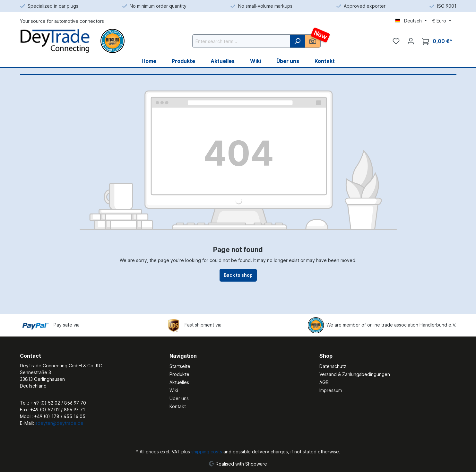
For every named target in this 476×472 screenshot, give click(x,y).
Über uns (179, 398)
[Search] (297, 41)
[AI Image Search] (313, 41)
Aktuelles (179, 382)
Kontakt (178, 406)
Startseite (180, 366)
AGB (324, 382)
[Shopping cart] (437, 41)
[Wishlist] (396, 41)
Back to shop (238, 275)
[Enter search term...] (241, 41)
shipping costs (207, 452)
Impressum (331, 390)
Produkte (179, 374)
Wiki (174, 390)
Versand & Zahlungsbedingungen (355, 374)
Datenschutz (333, 366)
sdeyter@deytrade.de (59, 423)
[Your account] (411, 41)
